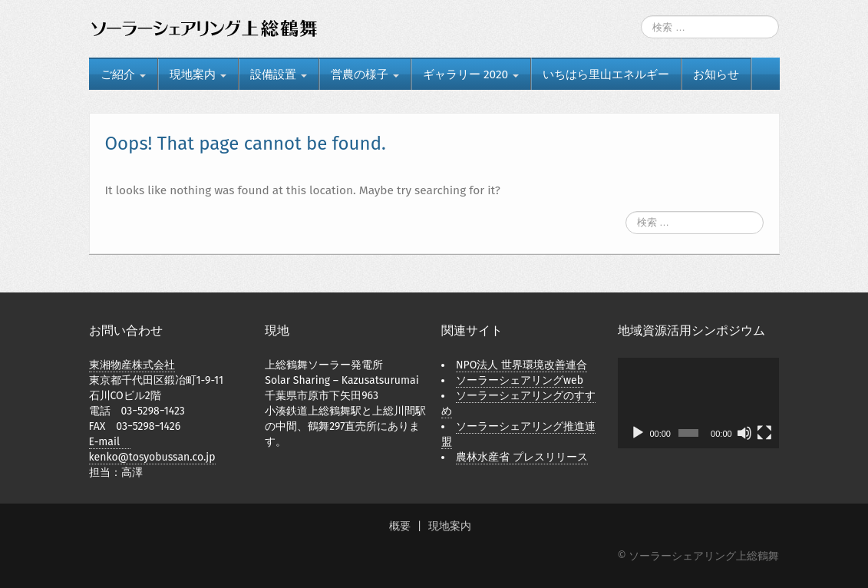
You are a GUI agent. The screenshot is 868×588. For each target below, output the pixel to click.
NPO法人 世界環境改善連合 (521, 365)
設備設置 (279, 74)
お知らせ (716, 74)
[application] (699, 403)
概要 (400, 526)
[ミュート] (744, 433)
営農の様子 (365, 74)
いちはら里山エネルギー (606, 74)
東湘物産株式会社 (132, 365)
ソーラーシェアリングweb (520, 380)
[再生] (638, 433)
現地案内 (198, 74)
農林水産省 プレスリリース (522, 457)
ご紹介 (123, 74)
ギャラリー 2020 (471, 74)
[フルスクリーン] (764, 433)
